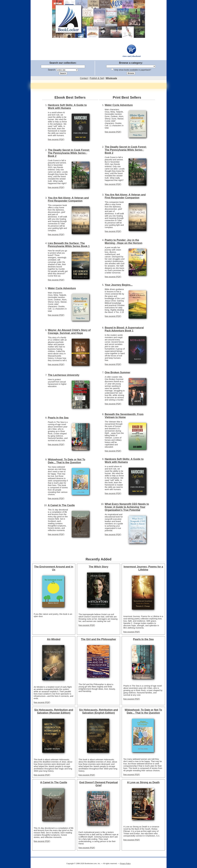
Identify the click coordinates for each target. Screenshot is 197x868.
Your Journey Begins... (119, 285)
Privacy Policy (125, 864)
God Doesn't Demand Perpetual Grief (98, 784)
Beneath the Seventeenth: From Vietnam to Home (124, 416)
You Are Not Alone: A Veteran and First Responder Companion (68, 199)
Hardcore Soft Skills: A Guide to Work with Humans (67, 107)
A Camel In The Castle (61, 505)
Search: (52, 70)
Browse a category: (131, 63)
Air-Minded (54, 639)
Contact (84, 78)
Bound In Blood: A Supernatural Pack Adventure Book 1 (124, 329)
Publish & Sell (97, 78)
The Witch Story (98, 567)
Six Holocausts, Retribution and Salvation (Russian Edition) (54, 711)
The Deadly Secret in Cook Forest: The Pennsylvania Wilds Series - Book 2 (69, 153)
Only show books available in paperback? (133, 70)
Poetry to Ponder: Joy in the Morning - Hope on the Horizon (124, 242)
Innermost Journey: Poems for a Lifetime (143, 568)
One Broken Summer (118, 372)
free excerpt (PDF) (56, 139)
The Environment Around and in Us (54, 568)
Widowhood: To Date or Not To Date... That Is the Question (67, 461)
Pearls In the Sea (58, 418)
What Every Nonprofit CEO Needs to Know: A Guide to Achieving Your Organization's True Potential (127, 507)
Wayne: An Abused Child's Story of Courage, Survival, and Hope (69, 332)
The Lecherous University (64, 375)
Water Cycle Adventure (62, 288)
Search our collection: (63, 63)
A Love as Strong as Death (143, 782)
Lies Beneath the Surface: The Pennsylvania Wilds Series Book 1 (69, 245)
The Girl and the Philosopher (98, 639)
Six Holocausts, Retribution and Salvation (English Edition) (98, 711)
